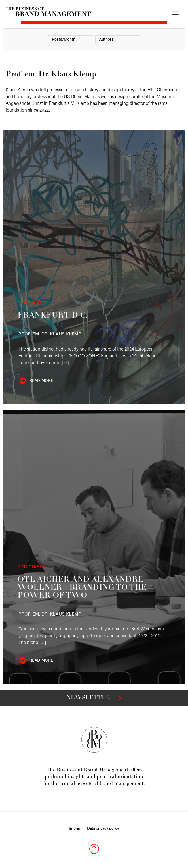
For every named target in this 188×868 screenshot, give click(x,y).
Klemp (50, 334)
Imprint (75, 829)
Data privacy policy (103, 829)
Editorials (32, 303)
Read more (41, 381)
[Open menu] (175, 13)
